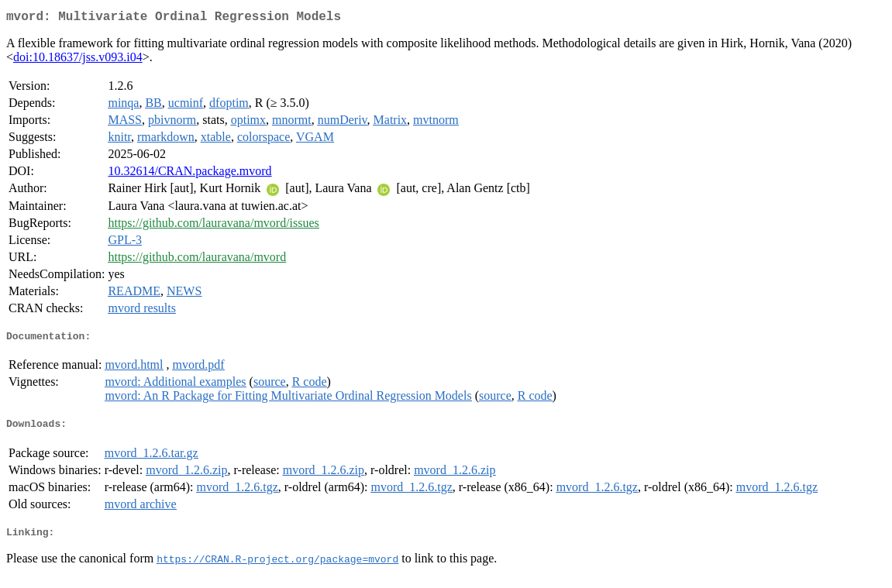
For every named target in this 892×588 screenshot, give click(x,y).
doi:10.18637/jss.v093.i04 (78, 60)
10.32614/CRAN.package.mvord (189, 174)
